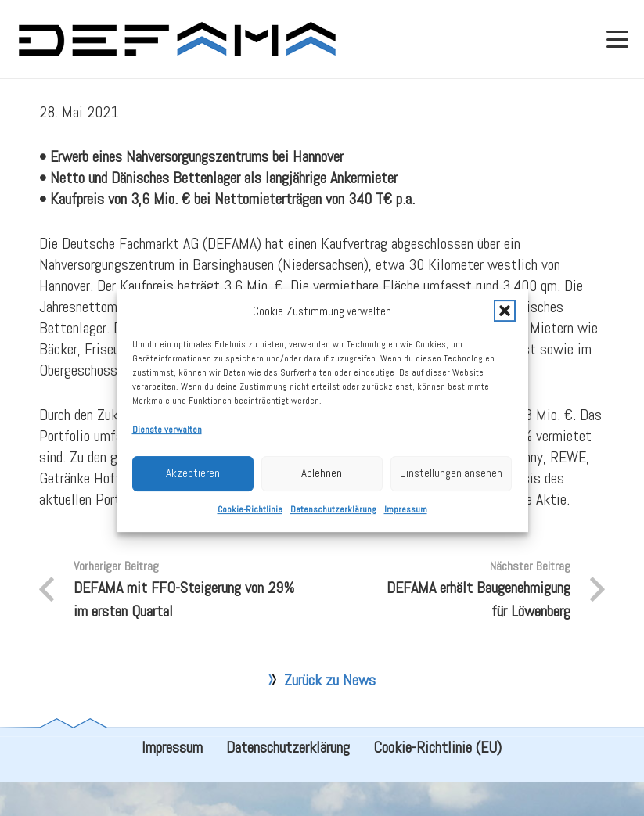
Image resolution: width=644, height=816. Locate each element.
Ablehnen (322, 482)
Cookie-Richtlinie (250, 518)
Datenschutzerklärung (333, 518)
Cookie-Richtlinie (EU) (437, 782)
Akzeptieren (193, 482)
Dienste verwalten (167, 438)
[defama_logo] (176, 39)
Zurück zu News (330, 714)
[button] (505, 319)
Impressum (406, 518)
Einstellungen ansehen (451, 482)
